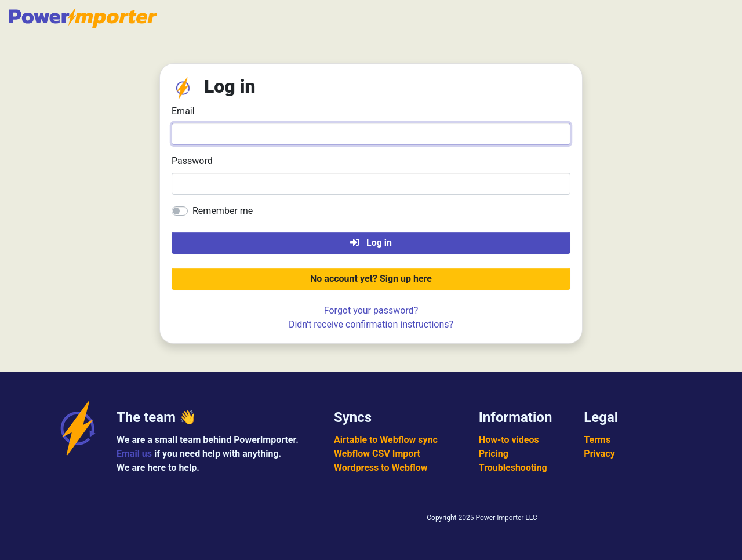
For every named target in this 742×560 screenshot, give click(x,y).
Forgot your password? (371, 310)
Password (192, 161)
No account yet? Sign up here (371, 279)
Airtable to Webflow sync (386, 440)
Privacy (599, 454)
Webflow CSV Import (377, 454)
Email (183, 111)
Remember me (223, 211)
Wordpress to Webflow (381, 468)
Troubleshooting (513, 468)
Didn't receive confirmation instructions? (371, 324)
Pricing (494, 454)
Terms (597, 440)
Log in (371, 243)
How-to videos (509, 440)
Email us (134, 454)
